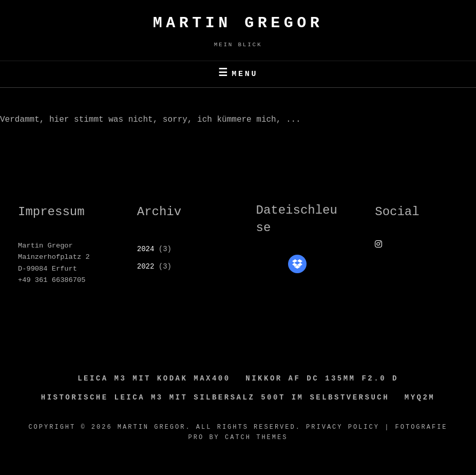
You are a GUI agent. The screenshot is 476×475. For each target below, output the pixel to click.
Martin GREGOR (238, 23)
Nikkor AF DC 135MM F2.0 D (322, 378)
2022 (146, 267)
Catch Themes (256, 438)
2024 (146, 249)
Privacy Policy (343, 427)
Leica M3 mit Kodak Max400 (154, 378)
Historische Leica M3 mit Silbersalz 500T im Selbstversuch (215, 397)
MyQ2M (420, 397)
